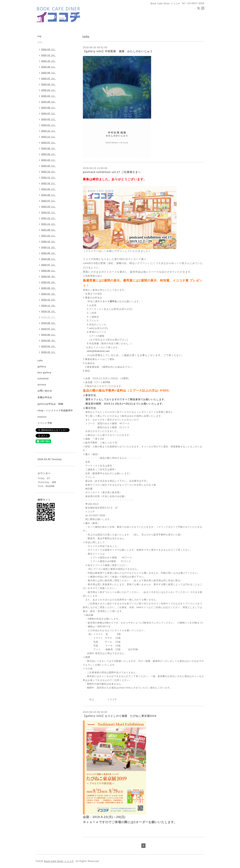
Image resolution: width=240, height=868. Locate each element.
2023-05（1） (49, 154)
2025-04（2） (49, 84)
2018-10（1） (49, 352)
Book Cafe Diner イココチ (59, 861)
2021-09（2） (49, 230)
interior (42, 417)
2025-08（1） (49, 73)
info (40, 42)
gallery (42, 367)
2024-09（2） (49, 102)
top (40, 36)
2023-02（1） (49, 166)
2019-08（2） (49, 323)
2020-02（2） (49, 288)
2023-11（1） (49, 137)
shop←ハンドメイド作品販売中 (55, 411)
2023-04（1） (49, 160)
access (42, 385)
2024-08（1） (49, 108)
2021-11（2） (49, 224)
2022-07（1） (49, 201)
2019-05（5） (49, 340)
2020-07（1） (49, 265)
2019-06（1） (49, 335)
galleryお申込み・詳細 (50, 404)
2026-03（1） (49, 49)
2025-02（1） (49, 96)
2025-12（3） (49, 55)
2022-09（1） (49, 189)
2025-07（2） (49, 78)
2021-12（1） (49, 218)
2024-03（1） (49, 119)
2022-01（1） (49, 212)
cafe (40, 361)
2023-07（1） (49, 143)
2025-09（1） (49, 67)
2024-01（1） (49, 125)
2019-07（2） (49, 329)
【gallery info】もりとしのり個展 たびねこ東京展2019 (120, 716)
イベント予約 (45, 423)
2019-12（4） (49, 300)
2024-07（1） (49, 113)
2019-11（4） (49, 306)
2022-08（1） (49, 195)
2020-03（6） (49, 282)
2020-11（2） (49, 247)
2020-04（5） (49, 276)
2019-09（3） (49, 317)
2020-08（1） (49, 259)
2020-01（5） (49, 294)
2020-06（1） (49, 271)
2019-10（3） (49, 311)
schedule (43, 379)
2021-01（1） (49, 236)
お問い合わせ (45, 391)
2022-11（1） (49, 177)
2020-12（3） (49, 242)
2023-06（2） (49, 148)
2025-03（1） (49, 90)
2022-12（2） (49, 172)
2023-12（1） (49, 131)
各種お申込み (45, 397)
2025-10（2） (49, 61)
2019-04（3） (49, 346)
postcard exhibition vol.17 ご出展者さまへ (112, 172)
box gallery (44, 373)
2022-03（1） (49, 207)
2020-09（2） (49, 253)
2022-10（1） (49, 183)
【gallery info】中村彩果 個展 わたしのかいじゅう (118, 51)
